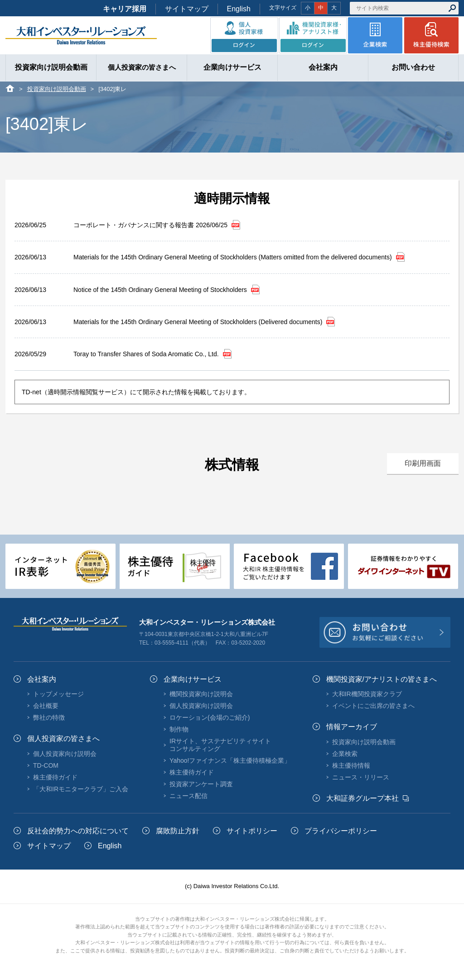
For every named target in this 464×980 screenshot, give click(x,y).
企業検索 (345, 754)
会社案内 (42, 679)
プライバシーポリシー (341, 831)
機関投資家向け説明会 (201, 694)
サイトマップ (187, 9)
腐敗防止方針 (178, 831)
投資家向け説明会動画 (57, 89)
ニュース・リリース (361, 777)
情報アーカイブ (352, 727)
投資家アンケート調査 (201, 784)
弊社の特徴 (49, 717)
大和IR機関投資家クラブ (367, 694)
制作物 (179, 729)
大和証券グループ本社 (362, 798)
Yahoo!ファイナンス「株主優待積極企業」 (230, 760)
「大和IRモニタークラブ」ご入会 (81, 789)
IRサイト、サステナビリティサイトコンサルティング (220, 745)
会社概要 (46, 706)
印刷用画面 (423, 463)
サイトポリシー (252, 831)
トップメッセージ (58, 694)
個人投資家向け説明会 (65, 754)
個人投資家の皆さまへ (63, 739)
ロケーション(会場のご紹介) (210, 717)
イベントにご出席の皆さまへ (373, 706)
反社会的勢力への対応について (78, 831)
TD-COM (46, 765)
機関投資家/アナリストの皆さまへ (382, 679)
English (239, 9)
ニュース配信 (188, 796)
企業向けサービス (193, 679)
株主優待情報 (351, 765)
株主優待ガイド (55, 777)
